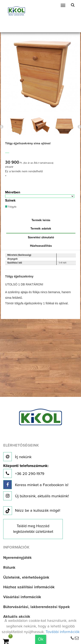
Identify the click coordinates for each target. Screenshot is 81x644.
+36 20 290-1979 (26, 471)
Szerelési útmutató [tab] (41, 237)
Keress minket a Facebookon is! (36, 485)
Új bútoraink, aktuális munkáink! (36, 496)
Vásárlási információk (22, 597)
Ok (41, 639)
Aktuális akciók (17, 617)
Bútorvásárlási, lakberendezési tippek (37, 607)
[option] (17, 126)
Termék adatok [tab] (41, 229)
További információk (63, 632)
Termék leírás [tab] (41, 220)
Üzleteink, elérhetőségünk (26, 578)
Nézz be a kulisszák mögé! (32, 511)
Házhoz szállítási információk (29, 587)
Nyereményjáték (17, 558)
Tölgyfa (11, 207)
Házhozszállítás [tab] (41, 246)
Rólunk (9, 568)
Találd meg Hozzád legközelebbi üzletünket (33, 529)
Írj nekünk (17, 457)
